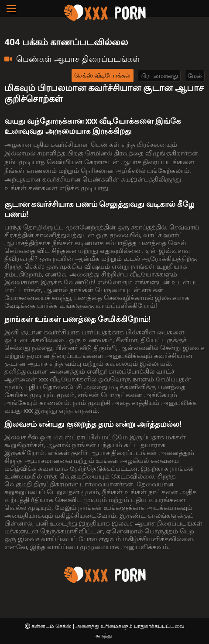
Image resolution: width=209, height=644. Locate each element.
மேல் (195, 76)
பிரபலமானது (159, 76)
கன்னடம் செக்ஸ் (52, 626)
